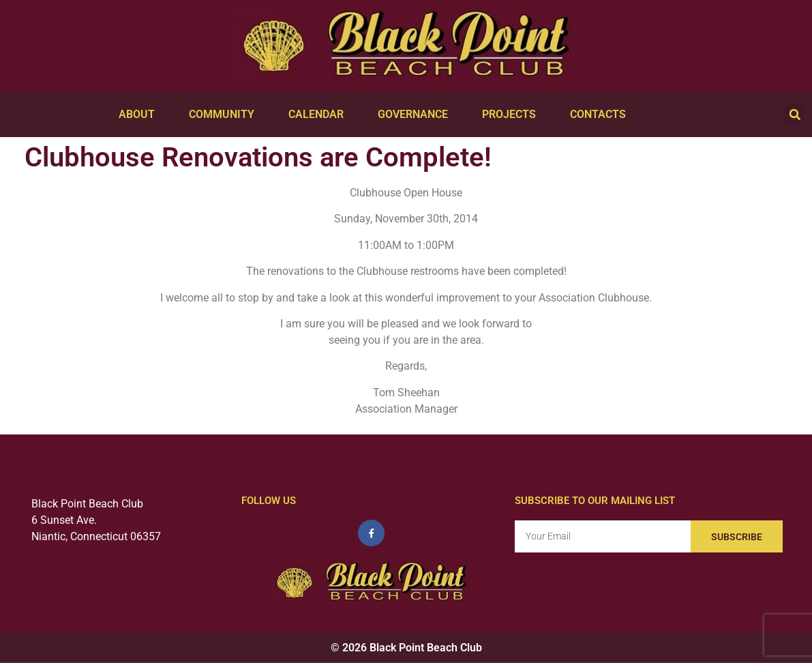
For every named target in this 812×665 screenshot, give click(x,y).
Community (225, 115)
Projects (512, 115)
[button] (795, 115)
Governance (416, 115)
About (140, 115)
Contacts (601, 115)
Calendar (319, 115)
